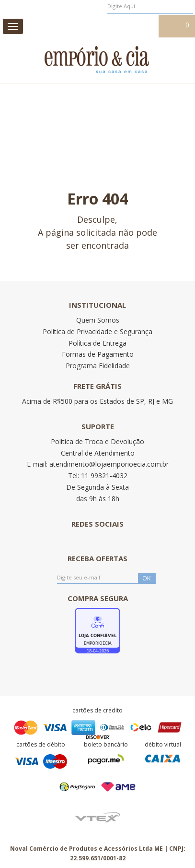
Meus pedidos (87, 25)
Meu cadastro (135, 25)
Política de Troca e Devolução (97, 441)
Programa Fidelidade (98, 366)
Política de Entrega (97, 343)
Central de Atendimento (98, 453)
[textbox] (150, 6)
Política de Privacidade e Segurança (97, 332)
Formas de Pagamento (98, 354)
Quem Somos (98, 320)
